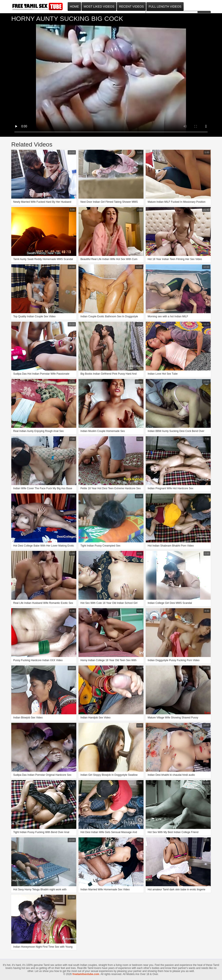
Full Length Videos (165, 7)
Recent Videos (131, 7)
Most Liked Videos (99, 7)
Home (74, 7)
